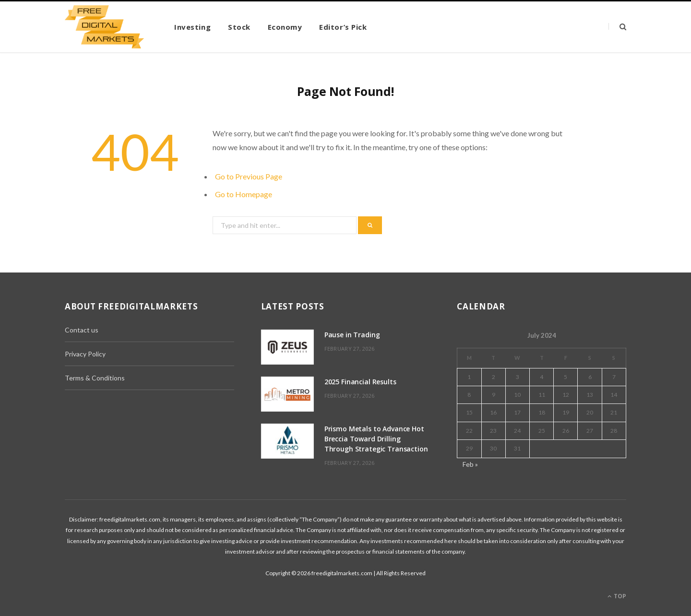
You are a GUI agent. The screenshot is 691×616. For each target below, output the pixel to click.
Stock (239, 27)
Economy (285, 27)
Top (617, 596)
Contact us (82, 330)
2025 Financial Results (360, 382)
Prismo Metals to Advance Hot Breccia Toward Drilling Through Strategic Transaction (376, 439)
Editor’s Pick (343, 27)
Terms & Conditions (95, 378)
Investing (192, 27)
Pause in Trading (352, 335)
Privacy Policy (85, 354)
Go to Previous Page (249, 176)
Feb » (470, 464)
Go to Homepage (244, 194)
